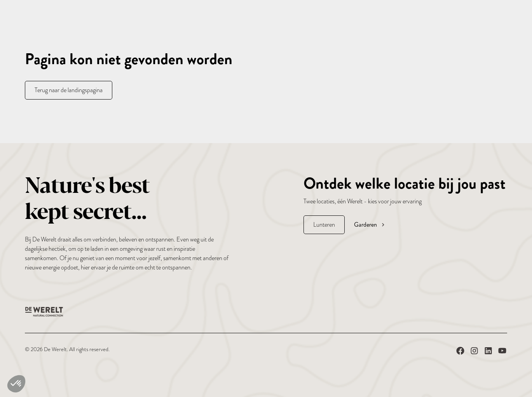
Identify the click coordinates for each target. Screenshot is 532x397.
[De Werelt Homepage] (44, 312)
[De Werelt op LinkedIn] (488, 352)
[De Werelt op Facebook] (460, 352)
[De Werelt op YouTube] (502, 352)
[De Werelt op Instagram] (474, 352)
